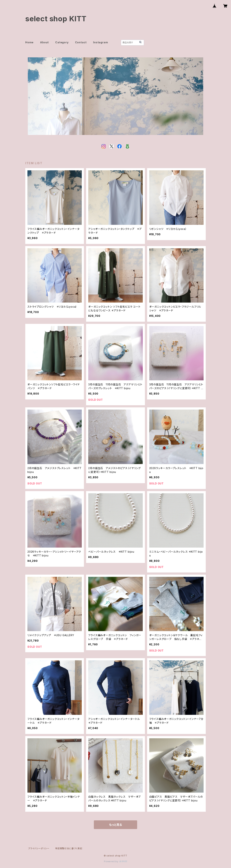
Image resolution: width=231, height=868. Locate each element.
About (44, 42)
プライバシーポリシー (39, 848)
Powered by (115, 861)
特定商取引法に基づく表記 (69, 848)
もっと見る (115, 825)
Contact (81, 42)
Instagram (101, 42)
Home (29, 42)
